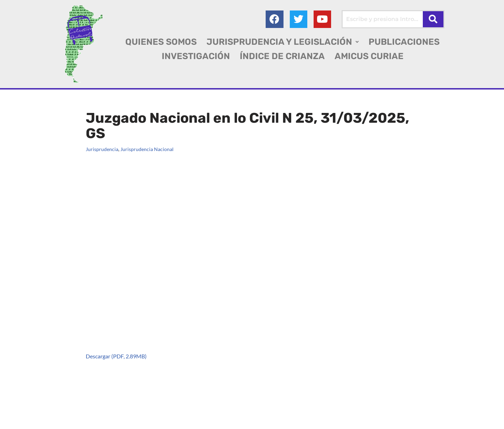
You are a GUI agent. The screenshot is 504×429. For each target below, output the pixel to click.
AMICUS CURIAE (369, 56)
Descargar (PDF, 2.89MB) (116, 356)
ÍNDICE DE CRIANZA (282, 56)
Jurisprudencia (102, 149)
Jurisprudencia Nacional (147, 149)
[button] (283, 42)
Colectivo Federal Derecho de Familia (61, 411)
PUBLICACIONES (404, 42)
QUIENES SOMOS (161, 42)
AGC (18, 420)
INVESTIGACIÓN (196, 56)
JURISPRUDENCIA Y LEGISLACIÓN (283, 42)
